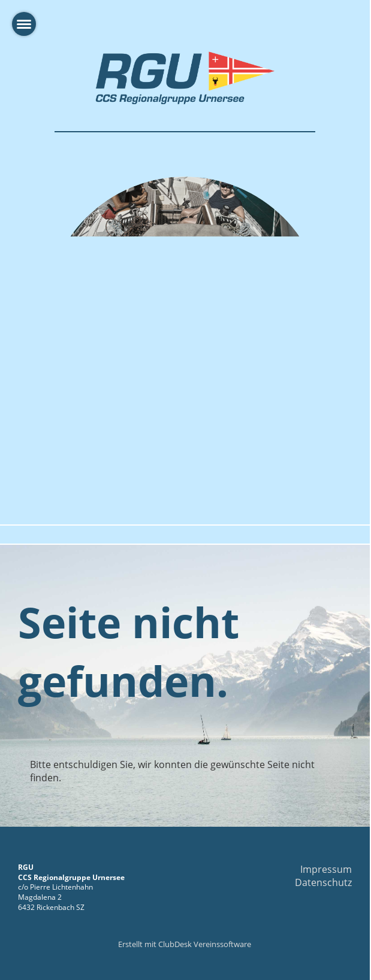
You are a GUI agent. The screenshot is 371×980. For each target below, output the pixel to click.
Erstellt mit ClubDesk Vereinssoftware (185, 944)
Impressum (326, 869)
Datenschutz (323, 882)
